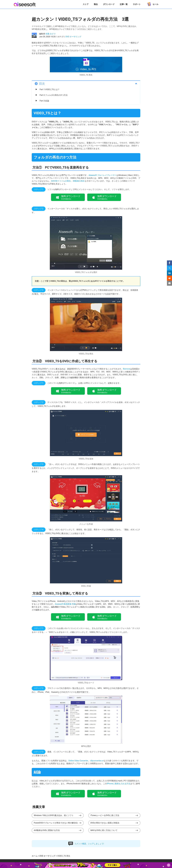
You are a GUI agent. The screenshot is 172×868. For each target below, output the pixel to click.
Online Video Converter (78, 761)
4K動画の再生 (79, 181)
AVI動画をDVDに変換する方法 (47, 830)
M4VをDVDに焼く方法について (104, 830)
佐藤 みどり (51, 34)
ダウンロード (109, 4)
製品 (96, 4)
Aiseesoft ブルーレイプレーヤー (103, 175)
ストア (86, 4)
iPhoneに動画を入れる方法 (119, 784)
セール (152, 3)
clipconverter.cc (97, 761)
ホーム (35, 856)
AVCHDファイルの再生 (61, 181)
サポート (137, 4)
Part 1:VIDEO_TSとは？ (50, 89)
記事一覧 (124, 4)
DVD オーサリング (73, 37)
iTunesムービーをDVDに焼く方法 (105, 815)
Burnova (127, 369)
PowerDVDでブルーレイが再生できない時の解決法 (56, 823)
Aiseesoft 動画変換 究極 (65, 604)
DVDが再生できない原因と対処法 (105, 823)
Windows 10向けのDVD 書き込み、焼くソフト (54, 815)
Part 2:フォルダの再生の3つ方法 (54, 95)
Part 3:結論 (44, 101)
